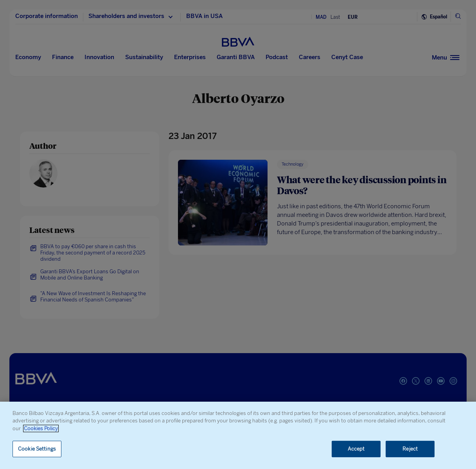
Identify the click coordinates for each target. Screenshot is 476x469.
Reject (410, 449)
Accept (356, 449)
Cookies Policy (41, 428)
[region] (238, 435)
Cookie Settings (37, 449)
